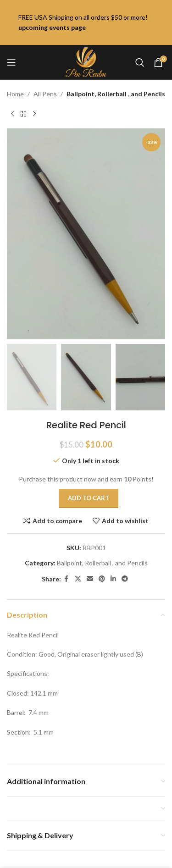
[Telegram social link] (125, 579)
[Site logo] (86, 61)
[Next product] (34, 114)
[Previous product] (12, 114)
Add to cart (89, 498)
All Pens (45, 94)
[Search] (140, 62)
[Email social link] (90, 579)
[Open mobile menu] (11, 62)
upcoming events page (52, 27)
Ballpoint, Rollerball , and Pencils (116, 94)
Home (15, 94)
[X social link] (78, 579)
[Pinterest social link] (102, 579)
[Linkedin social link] (113, 579)
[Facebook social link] (67, 579)
